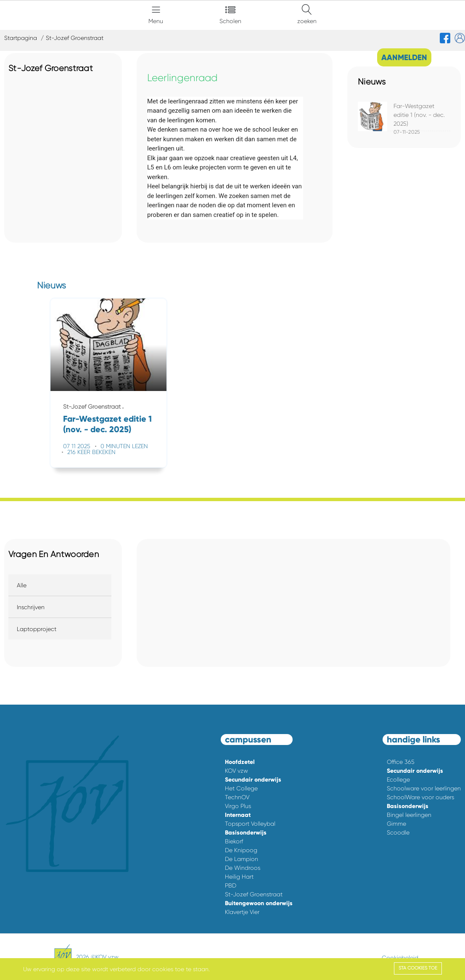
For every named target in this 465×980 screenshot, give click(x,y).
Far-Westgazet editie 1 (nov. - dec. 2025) (419, 115)
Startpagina (21, 38)
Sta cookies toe (418, 968)
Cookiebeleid (400, 958)
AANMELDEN (404, 57)
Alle (22, 585)
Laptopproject (37, 629)
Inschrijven (31, 607)
